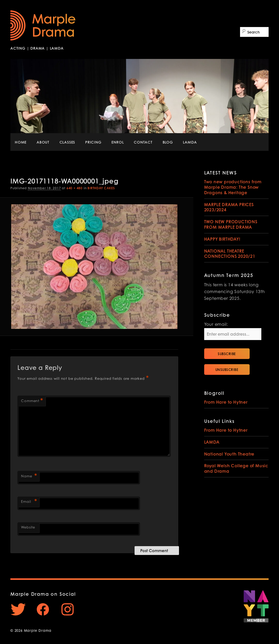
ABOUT (43, 142)
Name (29, 477)
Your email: (216, 325)
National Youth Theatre (229, 454)
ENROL (118, 142)
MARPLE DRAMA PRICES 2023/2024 (229, 207)
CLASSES (67, 142)
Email (29, 502)
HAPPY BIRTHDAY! (222, 239)
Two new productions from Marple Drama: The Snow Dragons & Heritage (233, 187)
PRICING (93, 142)
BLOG (168, 142)
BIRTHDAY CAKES (101, 188)
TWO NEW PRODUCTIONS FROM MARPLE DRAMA (231, 224)
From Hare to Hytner (226, 402)
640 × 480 (75, 188)
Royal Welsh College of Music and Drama (236, 468)
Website (28, 528)
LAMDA (190, 142)
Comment (32, 401)
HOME (21, 142)
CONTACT (143, 142)
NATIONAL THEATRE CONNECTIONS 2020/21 (230, 254)
